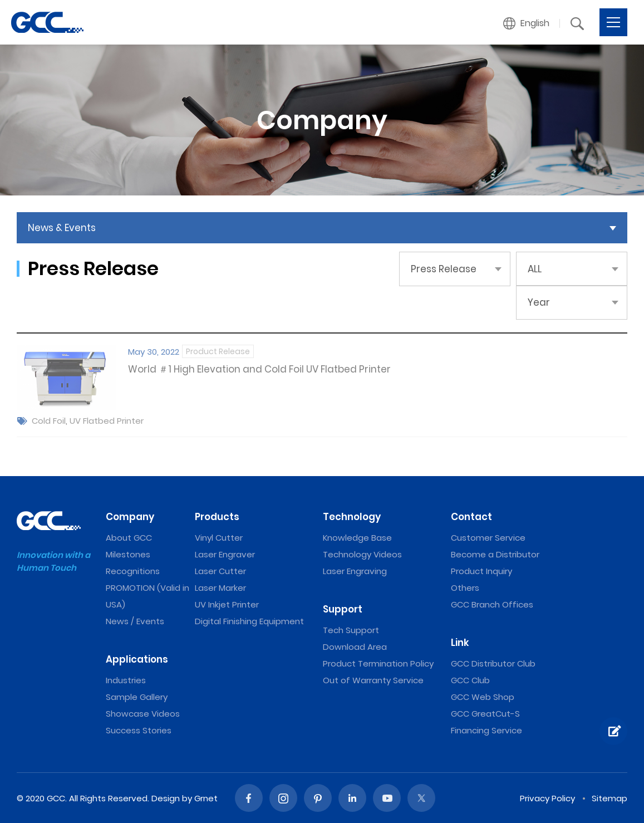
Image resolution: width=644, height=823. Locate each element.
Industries (126, 680)
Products (217, 517)
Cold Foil (49, 421)
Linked (352, 798)
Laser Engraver (225, 554)
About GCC (129, 538)
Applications (137, 659)
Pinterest (318, 798)
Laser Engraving (355, 571)
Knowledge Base (357, 538)
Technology (352, 517)
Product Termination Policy (378, 663)
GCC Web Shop (483, 697)
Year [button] (539, 302)
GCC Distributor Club (493, 663)
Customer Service (488, 538)
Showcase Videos (143, 714)
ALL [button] (535, 269)
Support (343, 609)
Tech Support (351, 630)
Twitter (421, 798)
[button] (527, 23)
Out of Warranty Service (373, 680)
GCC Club (470, 680)
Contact (471, 517)
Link (460, 643)
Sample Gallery (137, 697)
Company (130, 517)
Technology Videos (362, 554)
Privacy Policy (547, 798)
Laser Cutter (220, 571)
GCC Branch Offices (492, 604)
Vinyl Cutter (219, 538)
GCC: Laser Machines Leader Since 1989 (47, 22)
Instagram (283, 798)
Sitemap (609, 798)
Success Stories (139, 730)
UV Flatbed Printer (107, 421)
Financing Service (486, 730)
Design (166, 798)
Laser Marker (220, 588)
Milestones (128, 554)
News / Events (135, 621)
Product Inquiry (481, 571)
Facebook (249, 798)
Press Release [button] (444, 269)
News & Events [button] (62, 228)
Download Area (355, 647)
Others (465, 588)
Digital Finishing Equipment (249, 621)
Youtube (387, 798)
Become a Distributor (495, 554)
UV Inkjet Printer (227, 604)
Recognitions (133, 571)
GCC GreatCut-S (485, 714)
